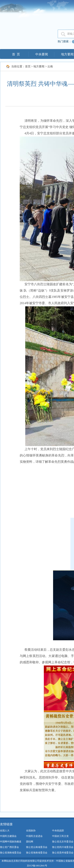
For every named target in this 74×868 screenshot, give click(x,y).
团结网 (30, 842)
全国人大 (5, 831)
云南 (50, 66)
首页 (28, 66)
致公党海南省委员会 (37, 853)
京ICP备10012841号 (37, 866)
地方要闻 (39, 66)
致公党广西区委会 (9, 847)
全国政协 (31, 831)
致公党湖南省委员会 (11, 853)
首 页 (16, 54)
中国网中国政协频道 (11, 842)
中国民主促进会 (34, 836)
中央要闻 (42, 54)
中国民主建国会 (8, 836)
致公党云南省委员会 (37, 847)
